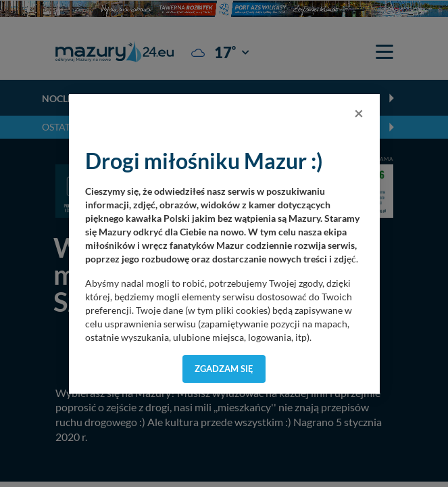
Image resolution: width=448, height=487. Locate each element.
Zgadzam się (224, 369)
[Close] (359, 113)
